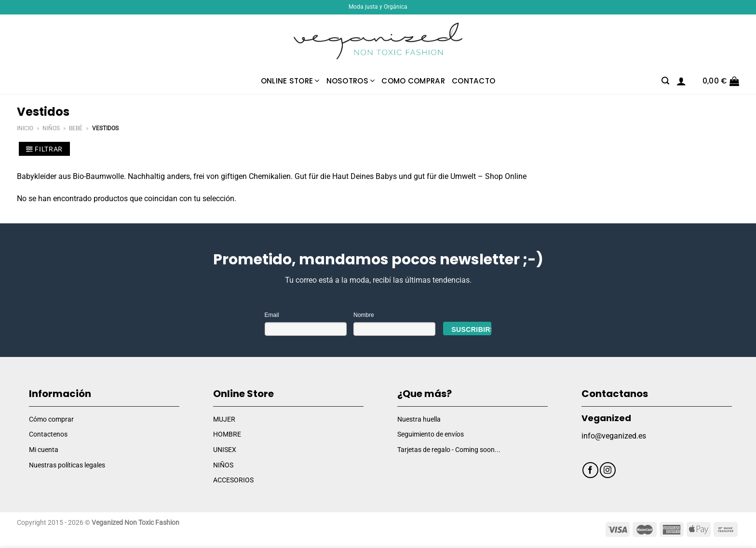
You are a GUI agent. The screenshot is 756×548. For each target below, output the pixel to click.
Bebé (76, 128)
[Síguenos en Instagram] (608, 470)
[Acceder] (681, 81)
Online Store (290, 81)
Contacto (473, 81)
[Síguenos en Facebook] (590, 470)
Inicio (25, 128)
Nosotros (351, 81)
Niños (51, 128)
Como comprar (413, 81)
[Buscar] (665, 81)
